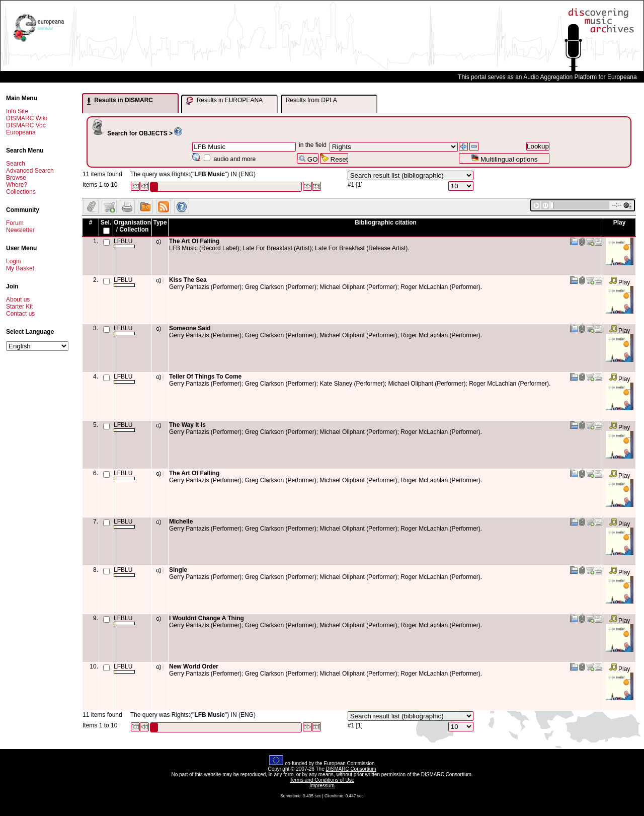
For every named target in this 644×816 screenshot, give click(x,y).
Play (620, 282)
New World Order (194, 666)
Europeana (21, 132)
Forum (15, 223)
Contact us (20, 314)
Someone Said (190, 328)
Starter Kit (19, 307)
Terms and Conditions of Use (322, 780)
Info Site (17, 111)
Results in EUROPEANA (224, 101)
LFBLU (124, 243)
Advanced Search (30, 171)
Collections (21, 192)
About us (18, 300)
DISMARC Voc (26, 125)
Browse (16, 178)
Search (16, 164)
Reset (334, 158)
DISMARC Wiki (26, 118)
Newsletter (20, 230)
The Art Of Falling (194, 241)
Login (13, 261)
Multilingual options (504, 158)
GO (307, 158)
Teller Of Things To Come (205, 377)
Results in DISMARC (120, 101)
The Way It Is (187, 425)
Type (160, 222)
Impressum (322, 786)
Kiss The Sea (188, 280)
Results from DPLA (311, 100)
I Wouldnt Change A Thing (207, 618)
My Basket (20, 268)
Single (178, 570)
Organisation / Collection (132, 226)
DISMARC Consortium (351, 769)
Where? (17, 185)
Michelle (181, 522)
